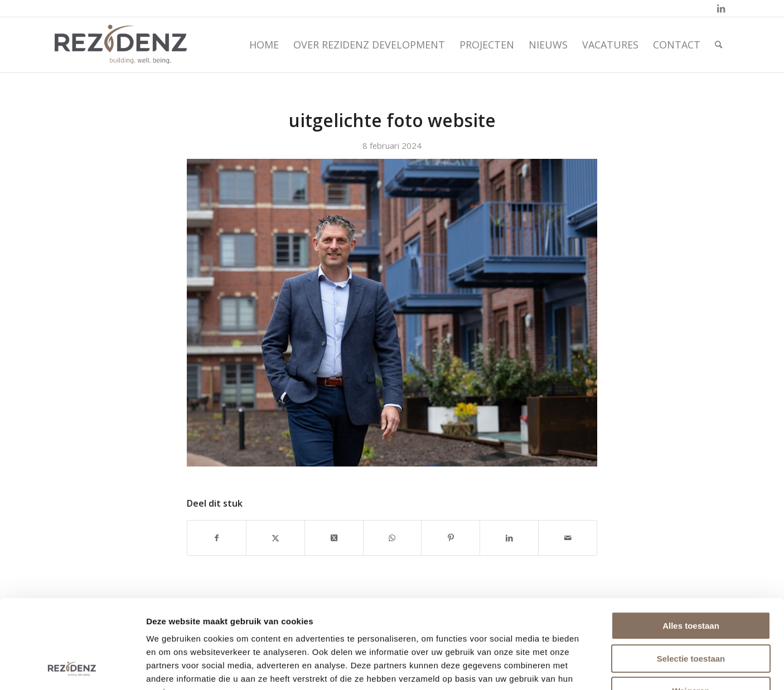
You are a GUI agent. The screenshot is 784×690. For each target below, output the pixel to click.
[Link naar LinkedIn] (721, 8)
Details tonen (605, 668)
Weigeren (691, 608)
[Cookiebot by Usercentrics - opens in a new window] (72, 668)
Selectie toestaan (691, 575)
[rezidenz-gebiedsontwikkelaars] (121, 45)
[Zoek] (718, 45)
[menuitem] (264, 45)
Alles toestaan (691, 543)
